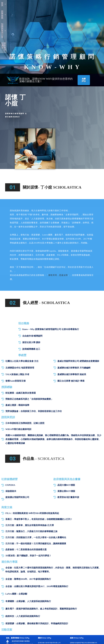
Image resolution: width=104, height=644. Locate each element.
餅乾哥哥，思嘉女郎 (56, 220)
